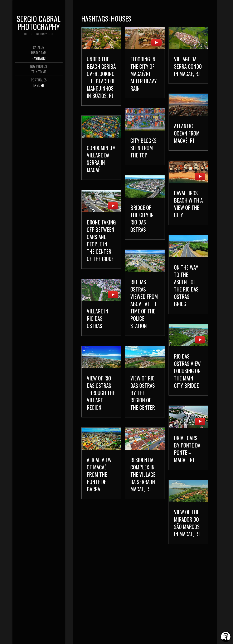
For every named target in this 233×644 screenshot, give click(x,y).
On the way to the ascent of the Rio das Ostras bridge (186, 289)
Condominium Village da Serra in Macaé (101, 164)
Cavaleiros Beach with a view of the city (188, 206)
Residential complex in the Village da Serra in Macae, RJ (136, 485)
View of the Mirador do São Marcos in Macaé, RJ (187, 532)
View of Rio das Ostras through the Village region (108, 400)
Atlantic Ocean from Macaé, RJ (187, 134)
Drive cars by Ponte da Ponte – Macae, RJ (187, 457)
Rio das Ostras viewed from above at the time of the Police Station (144, 309)
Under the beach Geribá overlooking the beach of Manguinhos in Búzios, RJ (101, 77)
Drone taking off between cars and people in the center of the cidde (101, 245)
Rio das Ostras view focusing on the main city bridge (187, 377)
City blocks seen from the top (143, 150)
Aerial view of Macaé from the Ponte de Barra (106, 484)
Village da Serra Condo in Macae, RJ (188, 66)
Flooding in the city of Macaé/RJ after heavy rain (144, 74)
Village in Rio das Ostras (98, 326)
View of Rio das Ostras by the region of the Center (136, 401)
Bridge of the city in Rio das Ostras (142, 223)
